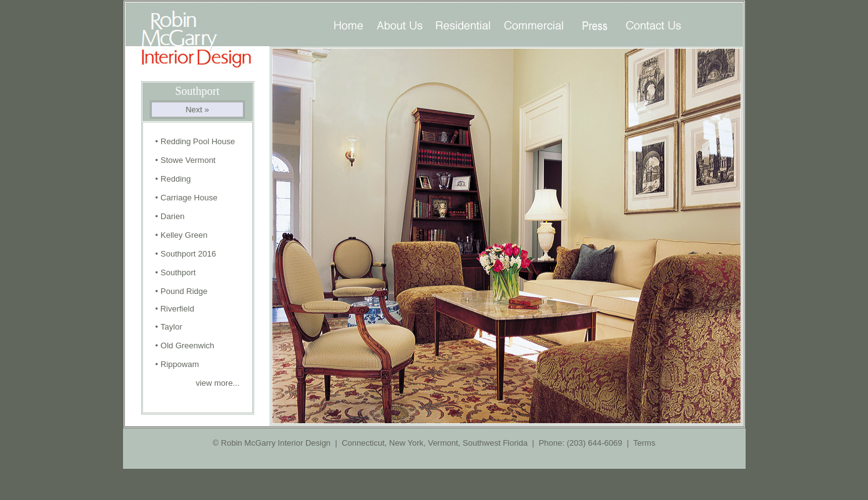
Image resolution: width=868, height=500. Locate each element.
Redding (175, 179)
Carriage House (189, 198)
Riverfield (177, 309)
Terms (644, 443)
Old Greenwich (187, 346)
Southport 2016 (188, 254)
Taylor (171, 327)
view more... (217, 383)
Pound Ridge (184, 291)
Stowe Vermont (188, 160)
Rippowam (180, 364)
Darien (172, 216)
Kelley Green (184, 235)
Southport (178, 272)
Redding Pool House (198, 141)
